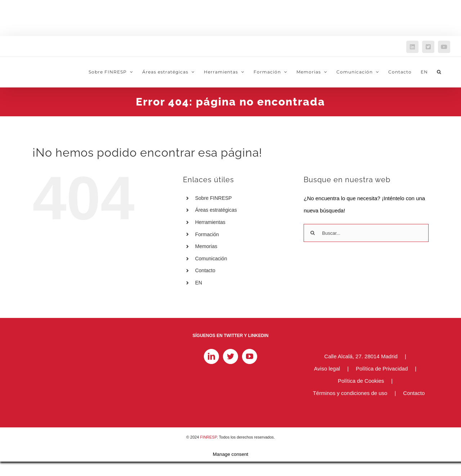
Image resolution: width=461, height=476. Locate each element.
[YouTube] (250, 356)
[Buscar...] (366, 233)
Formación (207, 234)
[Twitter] (230, 356)
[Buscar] (313, 233)
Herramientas (210, 222)
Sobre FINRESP (214, 198)
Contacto (205, 270)
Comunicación (211, 259)
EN (199, 283)
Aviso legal (327, 369)
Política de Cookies (361, 381)
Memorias (206, 246)
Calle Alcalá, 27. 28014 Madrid (361, 356)
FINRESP (209, 437)
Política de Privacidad (382, 369)
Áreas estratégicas (216, 210)
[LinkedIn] (211, 356)
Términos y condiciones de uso (350, 393)
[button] (439, 72)
